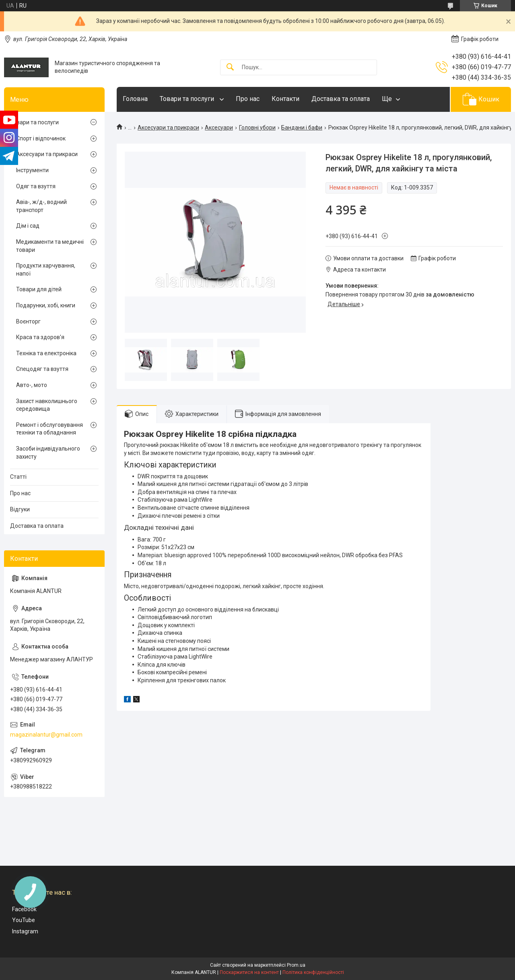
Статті (18, 477)
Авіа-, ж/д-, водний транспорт (41, 206)
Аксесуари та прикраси (168, 128)
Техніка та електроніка (46, 353)
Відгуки (20, 509)
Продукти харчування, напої (46, 270)
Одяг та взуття (36, 186)
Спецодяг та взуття (42, 369)
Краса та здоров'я (40, 337)
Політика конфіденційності (313, 972)
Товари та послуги (188, 99)
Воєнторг (28, 321)
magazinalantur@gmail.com (46, 735)
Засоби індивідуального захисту (48, 453)
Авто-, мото (32, 385)
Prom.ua (296, 965)
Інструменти (32, 170)
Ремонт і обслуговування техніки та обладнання (49, 429)
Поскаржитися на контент (249, 972)
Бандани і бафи (302, 128)
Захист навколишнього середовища (47, 405)
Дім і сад (28, 226)
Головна (135, 99)
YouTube (24, 920)
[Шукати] (230, 67)
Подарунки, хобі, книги (46, 305)
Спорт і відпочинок (41, 138)
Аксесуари (219, 128)
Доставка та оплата (341, 99)
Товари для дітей (39, 289)
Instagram (25, 931)
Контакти (285, 99)
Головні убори (257, 128)
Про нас (248, 99)
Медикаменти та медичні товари (50, 246)
